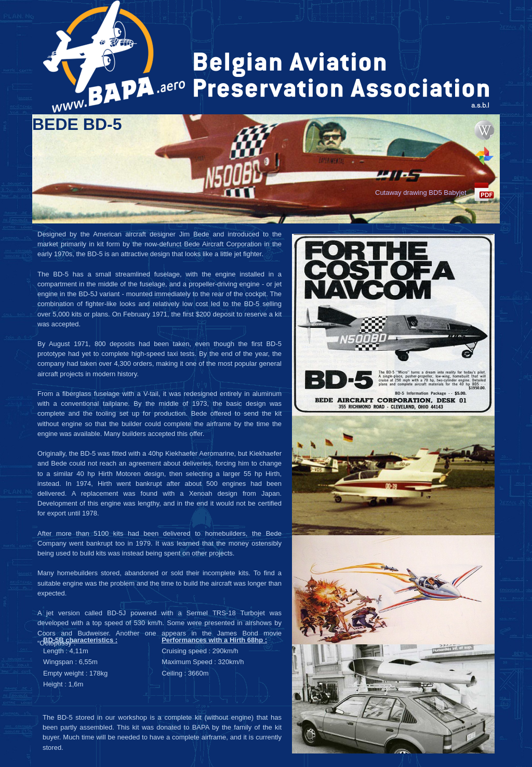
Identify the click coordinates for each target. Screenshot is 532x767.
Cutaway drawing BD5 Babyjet (422, 193)
